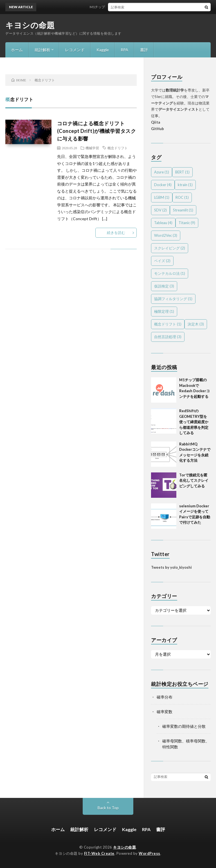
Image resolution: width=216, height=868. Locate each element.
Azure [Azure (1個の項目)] (162, 172)
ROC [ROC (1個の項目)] (182, 197)
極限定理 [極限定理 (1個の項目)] (164, 311)
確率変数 (165, 712)
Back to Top (108, 808)
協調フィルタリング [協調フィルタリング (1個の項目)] (173, 299)
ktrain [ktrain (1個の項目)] (185, 185)
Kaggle (103, 50)
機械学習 (92, 148)
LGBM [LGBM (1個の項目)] (162, 197)
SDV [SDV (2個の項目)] (160, 210)
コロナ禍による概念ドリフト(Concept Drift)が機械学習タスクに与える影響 (97, 131)
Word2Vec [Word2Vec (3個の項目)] (166, 235)
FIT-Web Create (99, 853)
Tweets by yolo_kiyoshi (171, 567)
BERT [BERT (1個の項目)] (182, 172)
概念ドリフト (118, 148)
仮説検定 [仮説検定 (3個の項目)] (164, 286)
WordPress (149, 853)
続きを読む (116, 233)
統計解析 (42, 50)
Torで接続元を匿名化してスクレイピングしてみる (194, 480)
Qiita (156, 122)
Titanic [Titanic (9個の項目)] (187, 223)
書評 (144, 50)
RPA (124, 50)
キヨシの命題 (30, 25)
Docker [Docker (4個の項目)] (163, 185)
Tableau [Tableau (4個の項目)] (163, 223)
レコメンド (75, 50)
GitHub (157, 129)
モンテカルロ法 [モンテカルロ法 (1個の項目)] (170, 273)
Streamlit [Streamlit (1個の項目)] (183, 210)
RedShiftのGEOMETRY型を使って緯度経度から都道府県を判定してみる (194, 422)
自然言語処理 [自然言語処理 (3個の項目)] (168, 337)
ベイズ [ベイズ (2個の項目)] (162, 261)
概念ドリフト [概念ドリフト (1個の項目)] (168, 324)
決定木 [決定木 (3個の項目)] (196, 324)
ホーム (17, 50)
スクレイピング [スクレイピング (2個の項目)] (170, 248)
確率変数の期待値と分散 (184, 726)
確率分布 (165, 697)
